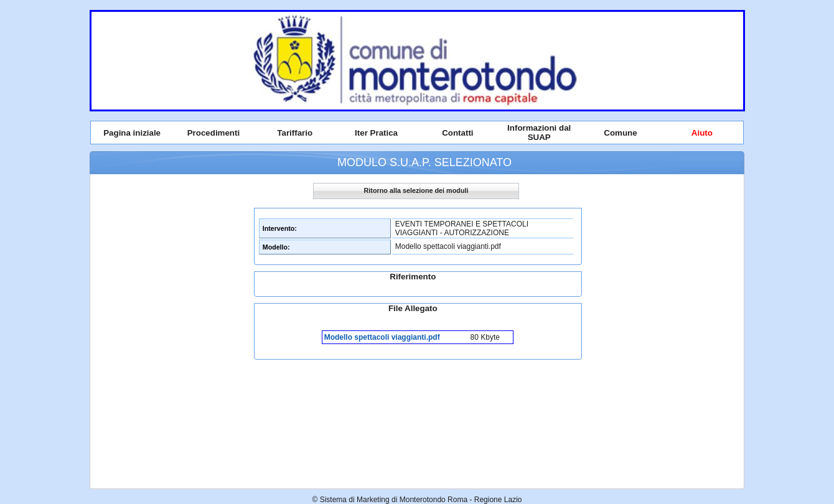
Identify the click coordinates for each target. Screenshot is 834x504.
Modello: (276, 247)
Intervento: (280, 228)
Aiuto (702, 133)
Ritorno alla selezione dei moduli (416, 190)
